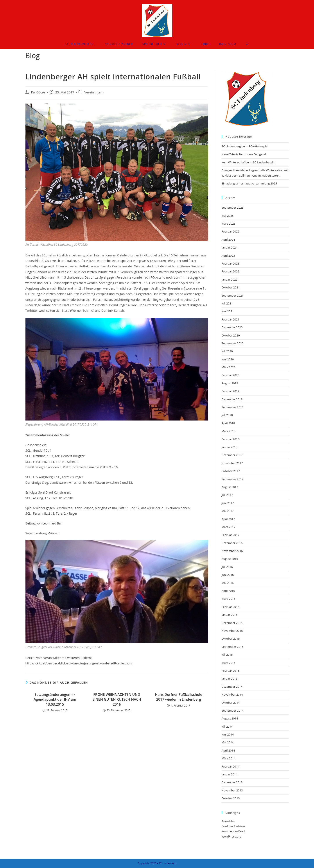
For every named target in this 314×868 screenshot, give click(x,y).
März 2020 (229, 367)
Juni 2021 (228, 311)
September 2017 (233, 479)
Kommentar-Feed (233, 831)
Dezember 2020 (232, 327)
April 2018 (228, 423)
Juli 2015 (227, 655)
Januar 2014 (230, 774)
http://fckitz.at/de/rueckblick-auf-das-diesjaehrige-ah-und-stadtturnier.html (79, 663)
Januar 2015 (230, 678)
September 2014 (233, 711)
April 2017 (228, 519)
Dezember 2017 (232, 455)
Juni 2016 (228, 575)
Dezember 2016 (232, 543)
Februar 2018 (231, 439)
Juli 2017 (227, 495)
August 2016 (230, 559)
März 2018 (229, 431)
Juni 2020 (228, 359)
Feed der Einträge (233, 826)
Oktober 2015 (231, 639)
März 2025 (229, 224)
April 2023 (228, 256)
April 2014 (228, 750)
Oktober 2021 (231, 287)
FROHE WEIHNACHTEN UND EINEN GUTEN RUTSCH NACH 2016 (117, 699)
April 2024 (228, 240)
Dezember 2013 (232, 782)
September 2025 (233, 208)
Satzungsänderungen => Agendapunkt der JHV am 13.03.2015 (55, 699)
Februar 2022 (231, 271)
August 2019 (230, 383)
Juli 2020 (227, 351)
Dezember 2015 (232, 623)
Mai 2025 (228, 216)
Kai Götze (38, 92)
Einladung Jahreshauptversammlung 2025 (249, 183)
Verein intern (94, 92)
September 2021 (233, 295)
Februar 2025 (231, 231)
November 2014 (232, 694)
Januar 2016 (230, 615)
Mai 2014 (228, 742)
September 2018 (233, 407)
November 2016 (232, 551)
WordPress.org (231, 836)
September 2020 (233, 343)
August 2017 (230, 487)
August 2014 (230, 718)
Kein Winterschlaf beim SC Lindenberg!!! (248, 162)
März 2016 (229, 599)
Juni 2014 (228, 734)
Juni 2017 (228, 503)
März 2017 (229, 527)
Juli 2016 (227, 567)
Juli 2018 (227, 415)
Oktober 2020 (231, 335)
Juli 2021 (227, 303)
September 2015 (233, 647)
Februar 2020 (231, 375)
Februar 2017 (231, 535)
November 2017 (232, 463)
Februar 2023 (231, 263)
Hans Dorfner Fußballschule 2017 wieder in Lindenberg (179, 697)
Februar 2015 (231, 671)
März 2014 (229, 758)
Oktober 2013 (231, 798)
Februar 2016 (231, 607)
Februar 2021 (231, 319)
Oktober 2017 (231, 471)
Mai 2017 (228, 511)
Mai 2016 (228, 583)
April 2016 (228, 591)
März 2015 (229, 663)
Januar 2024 (230, 247)
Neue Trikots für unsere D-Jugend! (244, 154)
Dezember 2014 (232, 687)
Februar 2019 (231, 391)
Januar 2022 (230, 279)
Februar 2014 (231, 766)
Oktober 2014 (231, 703)
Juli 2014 (227, 727)
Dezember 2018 (232, 399)
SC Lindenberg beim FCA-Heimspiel (245, 146)
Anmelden (228, 821)
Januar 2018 (230, 447)
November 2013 (232, 790)
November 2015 (232, 631)
